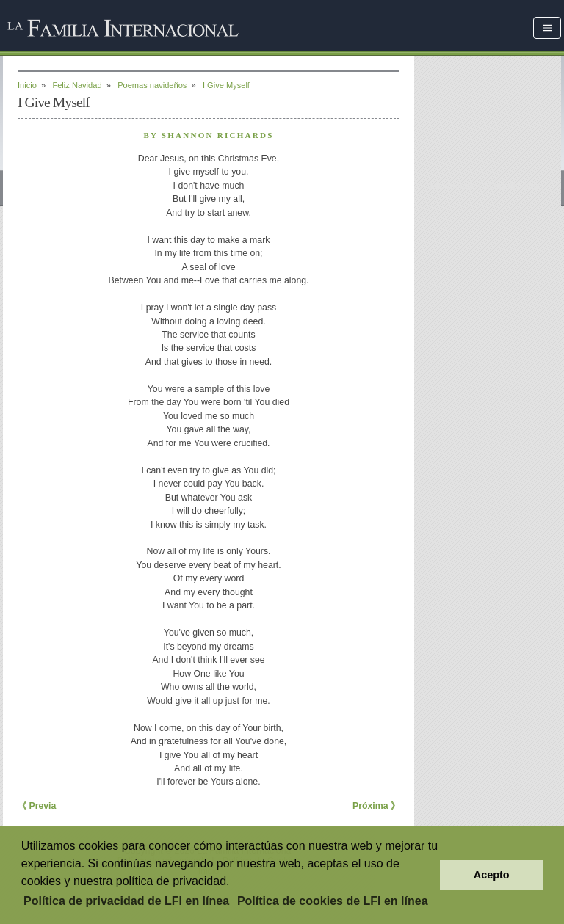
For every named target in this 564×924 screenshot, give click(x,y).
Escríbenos (453, 186)
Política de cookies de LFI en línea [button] (333, 901)
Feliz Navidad (77, 85)
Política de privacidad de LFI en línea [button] (126, 901)
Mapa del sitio (511, 186)
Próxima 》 (376, 806)
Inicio (27, 85)
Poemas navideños (152, 85)
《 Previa (37, 806)
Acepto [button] (492, 875)
